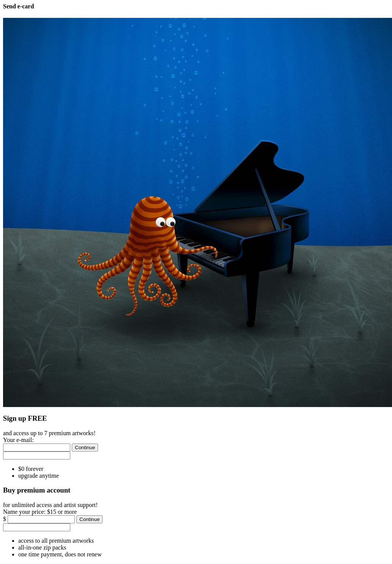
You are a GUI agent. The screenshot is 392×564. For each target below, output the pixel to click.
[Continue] (85, 448)
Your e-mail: (18, 440)
